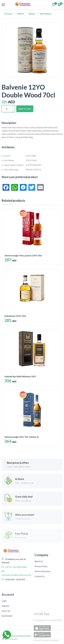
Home (8, 14)
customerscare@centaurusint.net (16, 601)
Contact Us (39, 608)
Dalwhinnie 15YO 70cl (15, 316)
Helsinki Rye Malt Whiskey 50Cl (20, 376)
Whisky (32, 14)
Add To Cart (25, 109)
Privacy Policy (41, 598)
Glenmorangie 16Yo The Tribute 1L (22, 437)
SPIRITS (20, 14)
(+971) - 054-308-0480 (16, 593)
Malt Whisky (46, 14)
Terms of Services (42, 603)
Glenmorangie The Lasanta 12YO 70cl (23, 255)
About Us (39, 593)
